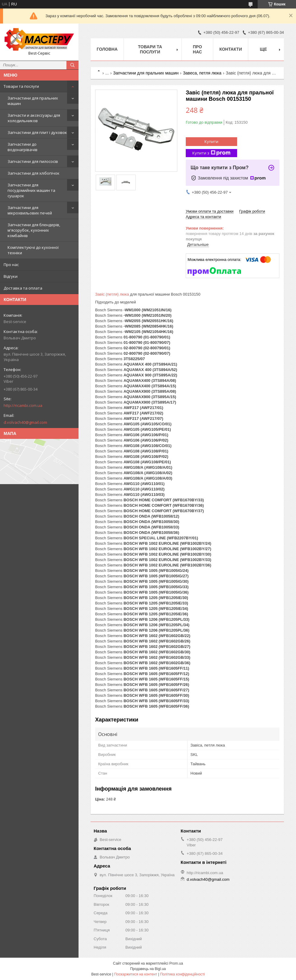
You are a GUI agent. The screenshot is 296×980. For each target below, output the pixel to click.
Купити (211, 141)
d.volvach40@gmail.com (25, 422)
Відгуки (11, 276)
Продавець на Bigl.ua (148, 969)
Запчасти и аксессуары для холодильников (34, 118)
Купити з (211, 153)
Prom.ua (176, 963)
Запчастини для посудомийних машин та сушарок (31, 190)
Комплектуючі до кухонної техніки (33, 250)
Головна (107, 49)
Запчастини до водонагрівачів (23, 147)
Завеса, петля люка (202, 73)
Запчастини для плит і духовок (37, 132)
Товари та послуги (21, 86)
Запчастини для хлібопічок (34, 173)
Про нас (11, 265)
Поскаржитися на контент (136, 974)
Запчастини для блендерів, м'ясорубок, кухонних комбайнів (34, 230)
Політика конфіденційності (182, 974)
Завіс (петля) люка (112, 294)
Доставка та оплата (23, 288)
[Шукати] (72, 65)
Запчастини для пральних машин (33, 101)
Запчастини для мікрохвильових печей (30, 210)
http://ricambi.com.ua (23, 405)
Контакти (231, 49)
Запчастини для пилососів (33, 161)
